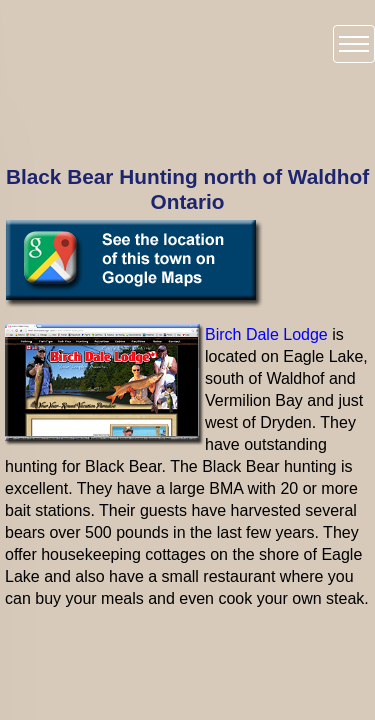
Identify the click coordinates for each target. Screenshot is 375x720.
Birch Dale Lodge (266, 334)
